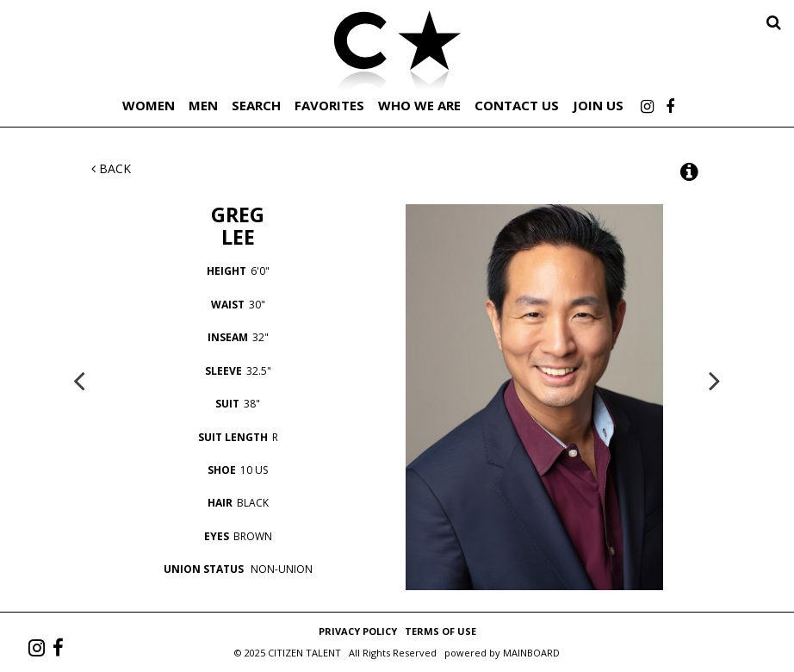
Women (149, 105)
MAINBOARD (531, 653)
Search (256, 105)
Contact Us (517, 105)
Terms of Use (440, 631)
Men (203, 105)
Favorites (329, 105)
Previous (79, 380)
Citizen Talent (397, 53)
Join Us (598, 105)
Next (715, 380)
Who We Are (419, 105)
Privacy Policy (358, 631)
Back (111, 168)
